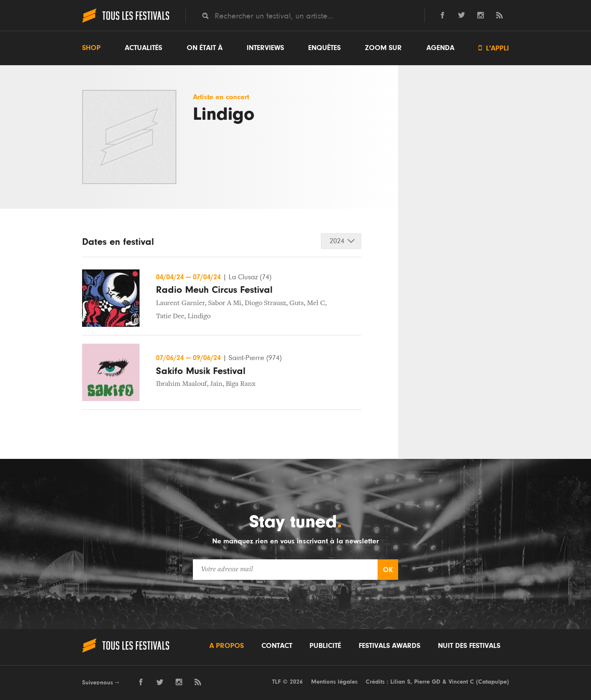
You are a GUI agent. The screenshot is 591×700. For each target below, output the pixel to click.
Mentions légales (334, 682)
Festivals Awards (389, 646)
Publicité (325, 646)
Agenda (440, 48)
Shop (91, 48)
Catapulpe (492, 682)
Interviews (265, 48)
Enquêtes (324, 48)
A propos (227, 646)
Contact (277, 646)
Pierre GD (427, 682)
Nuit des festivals (469, 646)
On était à (205, 48)
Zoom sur (383, 48)
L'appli (494, 48)
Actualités (143, 48)
